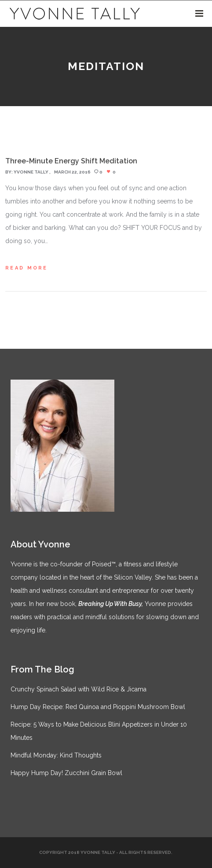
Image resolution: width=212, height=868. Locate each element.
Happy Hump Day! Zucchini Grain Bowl (66, 773)
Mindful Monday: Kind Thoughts (56, 755)
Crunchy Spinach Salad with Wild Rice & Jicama (79, 689)
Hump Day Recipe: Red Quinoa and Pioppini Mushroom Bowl (98, 707)
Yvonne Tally (31, 172)
